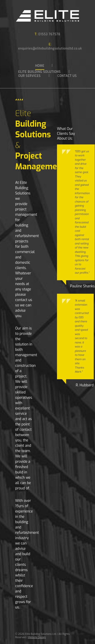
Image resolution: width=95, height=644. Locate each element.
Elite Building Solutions (40, 72)
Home (40, 66)
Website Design (37, 637)
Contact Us (67, 76)
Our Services (29, 76)
